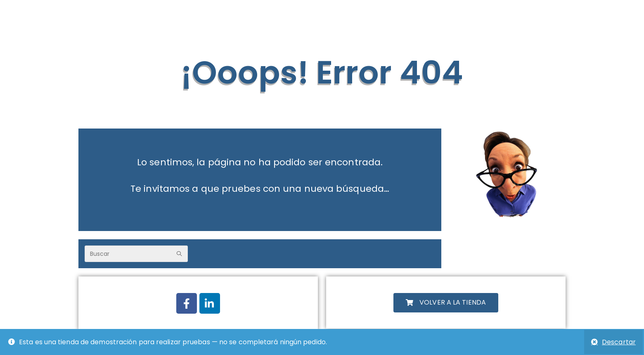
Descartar (619, 342)
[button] (446, 303)
